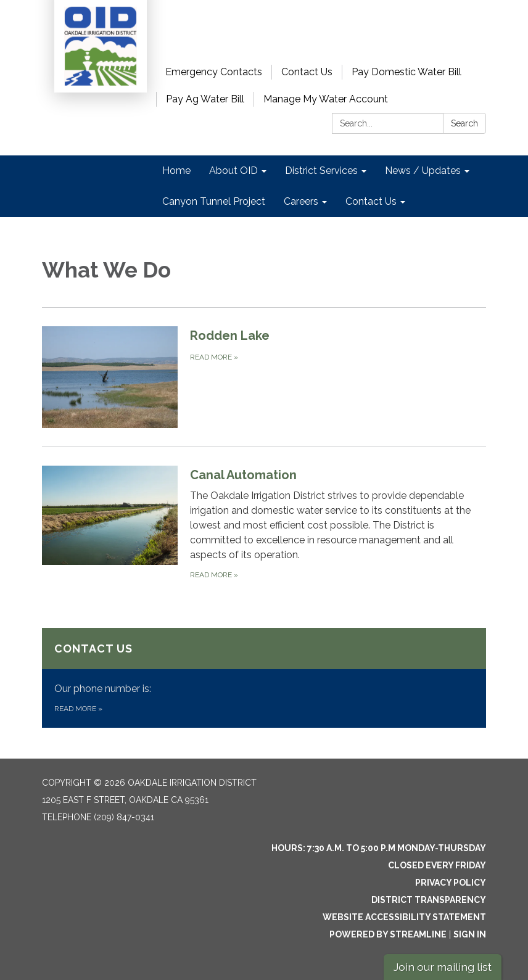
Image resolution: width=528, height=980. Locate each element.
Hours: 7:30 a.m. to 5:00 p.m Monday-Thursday (379, 848)
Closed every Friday (437, 865)
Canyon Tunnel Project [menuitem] (214, 201)
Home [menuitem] (176, 171)
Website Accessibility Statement (404, 917)
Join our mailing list (443, 967)
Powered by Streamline (388, 934)
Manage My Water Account (326, 99)
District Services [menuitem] (321, 171)
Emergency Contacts (214, 72)
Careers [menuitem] (301, 201)
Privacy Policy (451, 883)
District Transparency (429, 900)
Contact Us (307, 72)
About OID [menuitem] (233, 171)
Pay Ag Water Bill (205, 99)
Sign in (470, 934)
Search (464, 123)
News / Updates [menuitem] (423, 171)
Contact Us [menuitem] (371, 201)
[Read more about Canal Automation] (264, 523)
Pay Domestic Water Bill (406, 72)
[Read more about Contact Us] (264, 678)
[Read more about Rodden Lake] (264, 377)
